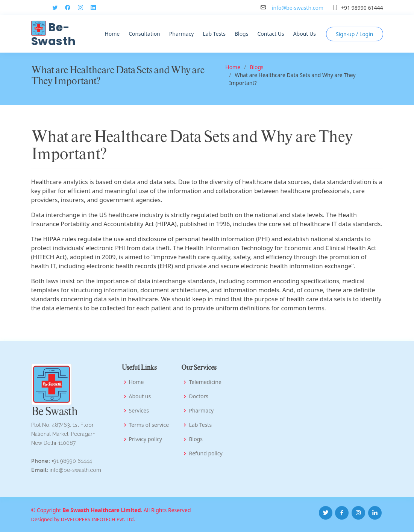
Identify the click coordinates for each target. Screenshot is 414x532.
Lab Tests (214, 34)
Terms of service (149, 425)
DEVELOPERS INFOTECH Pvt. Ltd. (98, 519)
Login (355, 34)
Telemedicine (205, 382)
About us (140, 396)
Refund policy (205, 453)
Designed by (46, 519)
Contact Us (271, 34)
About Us (305, 34)
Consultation (144, 34)
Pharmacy (182, 34)
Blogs (242, 34)
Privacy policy (146, 439)
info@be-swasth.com (298, 8)
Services (139, 411)
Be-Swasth (54, 34)
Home (112, 34)
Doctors (198, 396)
